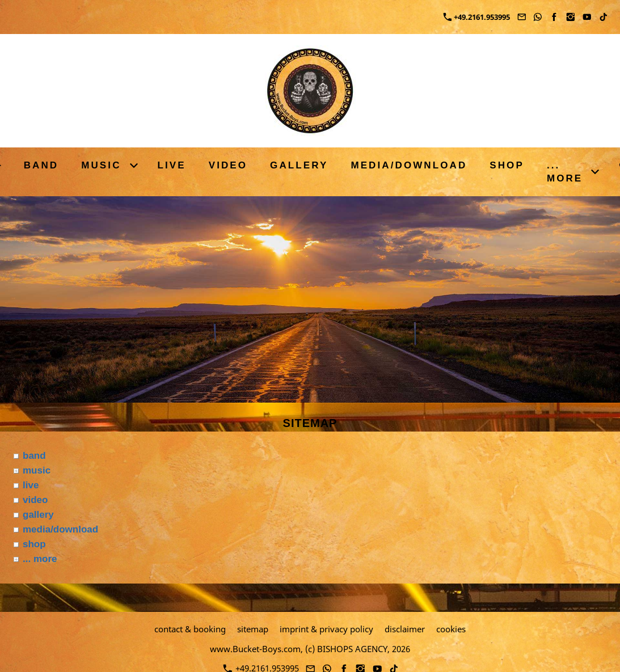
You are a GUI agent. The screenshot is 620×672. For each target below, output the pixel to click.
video (35, 500)
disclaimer (405, 629)
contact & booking (190, 629)
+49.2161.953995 (477, 17)
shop (34, 544)
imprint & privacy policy (326, 629)
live (31, 485)
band (34, 456)
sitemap (253, 629)
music (37, 470)
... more (40, 559)
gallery (38, 515)
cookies (451, 629)
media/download (60, 529)
